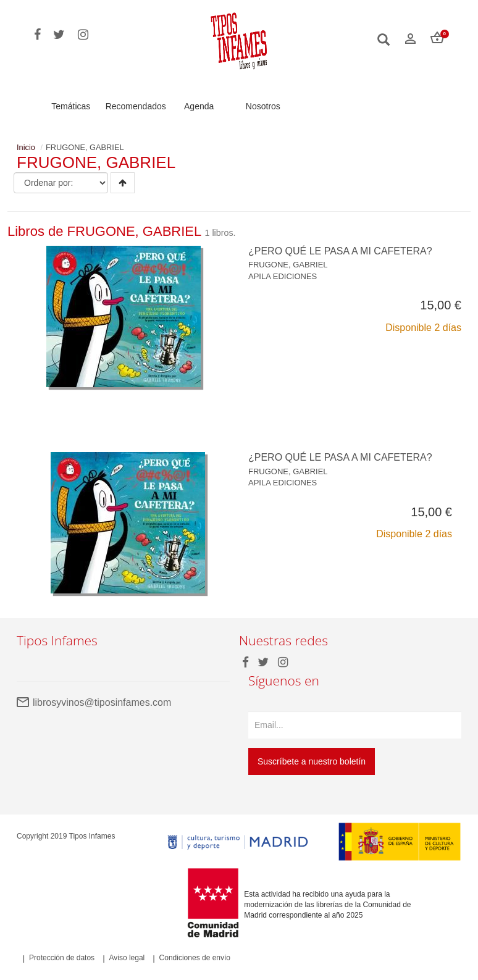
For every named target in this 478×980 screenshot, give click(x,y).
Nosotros (263, 106)
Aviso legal (127, 958)
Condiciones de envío (195, 958)
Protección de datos (62, 958)
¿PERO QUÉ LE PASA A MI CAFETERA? (340, 251)
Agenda (199, 106)
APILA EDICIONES (283, 276)
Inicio (26, 147)
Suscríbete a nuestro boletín (312, 761)
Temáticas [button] (71, 106)
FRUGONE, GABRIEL (288, 265)
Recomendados (136, 106)
